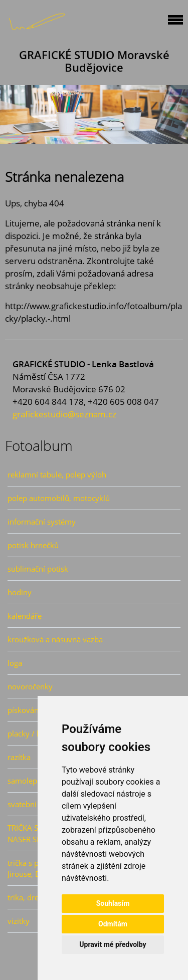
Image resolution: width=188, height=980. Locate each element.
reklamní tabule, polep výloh (57, 474)
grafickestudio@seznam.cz (64, 414)
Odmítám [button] (113, 924)
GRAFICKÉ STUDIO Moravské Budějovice (94, 61)
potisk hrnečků (33, 545)
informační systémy (42, 522)
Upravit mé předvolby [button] (113, 944)
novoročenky (30, 686)
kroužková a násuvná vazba (55, 639)
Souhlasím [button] (113, 903)
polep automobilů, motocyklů (59, 498)
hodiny (20, 592)
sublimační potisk (38, 569)
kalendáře (25, 616)
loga (15, 663)
